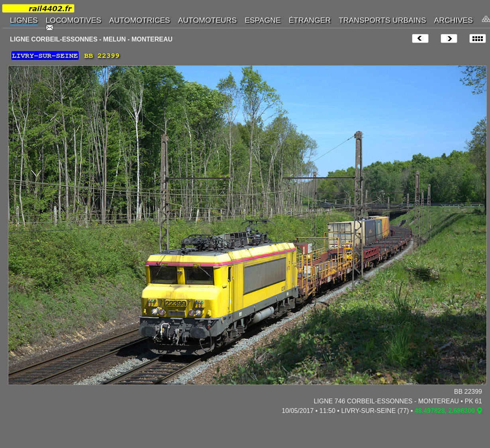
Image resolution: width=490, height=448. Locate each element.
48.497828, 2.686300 (445, 411)
